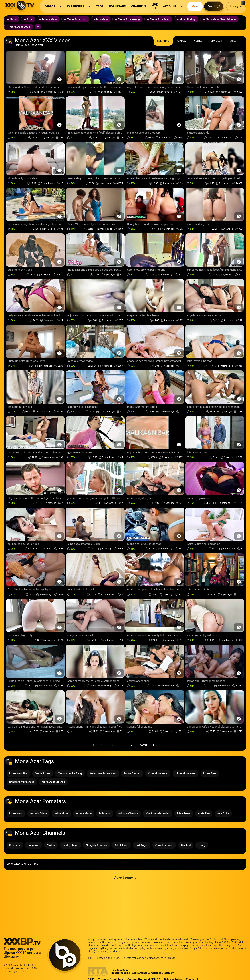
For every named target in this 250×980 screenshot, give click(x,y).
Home (18, 45)
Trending (163, 41)
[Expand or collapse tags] (38, 27)
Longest (216, 41)
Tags (26, 45)
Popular (182, 41)
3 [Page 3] (112, 745)
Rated (233, 41)
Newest (199, 41)
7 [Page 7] (131, 745)
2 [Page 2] (102, 745)
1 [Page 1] (93, 745)
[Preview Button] (59, 79)
